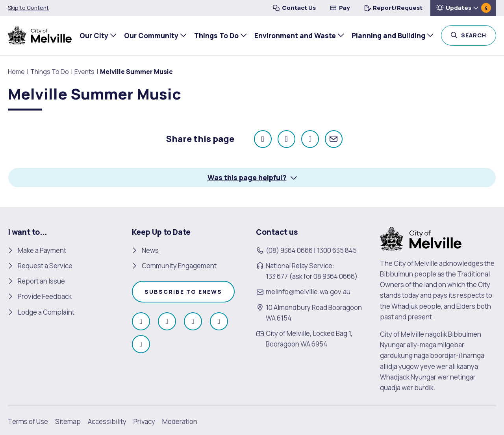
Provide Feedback (45, 296)
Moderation (180, 421)
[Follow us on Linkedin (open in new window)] (141, 344)
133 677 (277, 276)
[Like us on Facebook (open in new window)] (141, 321)
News (150, 250)
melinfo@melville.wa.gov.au (308, 292)
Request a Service (45, 266)
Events (84, 72)
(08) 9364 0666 (289, 250)
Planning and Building (386, 35)
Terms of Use (28, 421)
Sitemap (68, 421)
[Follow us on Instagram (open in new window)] (167, 321)
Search (477, 35)
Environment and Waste (293, 35)
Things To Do (214, 35)
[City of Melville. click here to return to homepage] (421, 238)
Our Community (149, 35)
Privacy (144, 421)
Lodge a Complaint (46, 312)
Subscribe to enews (183, 292)
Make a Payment (42, 250)
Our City (92, 35)
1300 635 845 (337, 250)
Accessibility (107, 421)
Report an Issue (41, 281)
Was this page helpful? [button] (247, 177)
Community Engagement (179, 266)
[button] (463, 8)
